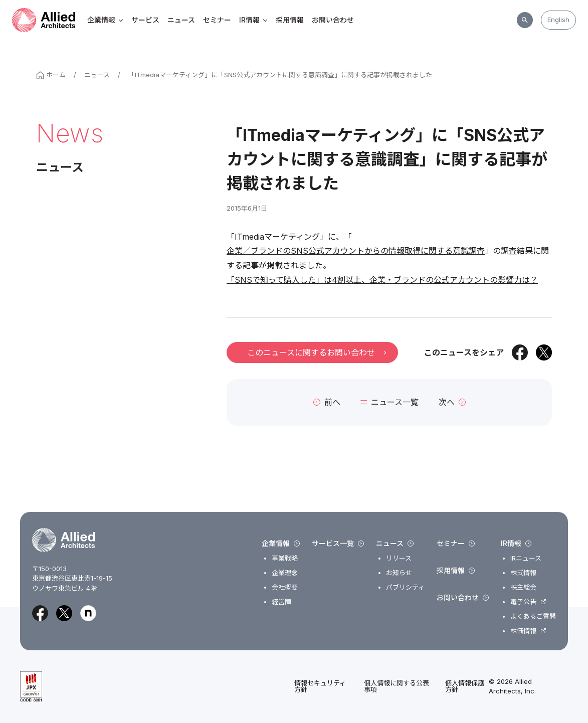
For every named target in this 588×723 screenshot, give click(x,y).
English (558, 20)
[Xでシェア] (544, 352)
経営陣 (281, 602)
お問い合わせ (333, 20)
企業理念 (285, 573)
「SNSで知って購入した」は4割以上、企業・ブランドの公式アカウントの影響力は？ (382, 280)
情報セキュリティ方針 (320, 686)
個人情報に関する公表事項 (397, 686)
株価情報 (523, 631)
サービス (145, 20)
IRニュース (526, 558)
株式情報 (523, 573)
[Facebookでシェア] (520, 352)
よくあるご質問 (533, 616)
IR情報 (253, 20)
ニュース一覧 (389, 402)
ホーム (51, 75)
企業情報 (105, 20)
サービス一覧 (338, 544)
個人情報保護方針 (465, 686)
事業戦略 (285, 558)
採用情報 (290, 20)
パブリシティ (405, 587)
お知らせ (399, 573)
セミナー (217, 20)
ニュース (181, 20)
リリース (399, 558)
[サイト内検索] (525, 20)
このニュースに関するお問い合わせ (316, 352)
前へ (327, 402)
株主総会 (523, 587)
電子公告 (523, 602)
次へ (452, 402)
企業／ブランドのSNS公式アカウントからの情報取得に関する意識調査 (356, 251)
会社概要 (285, 587)
